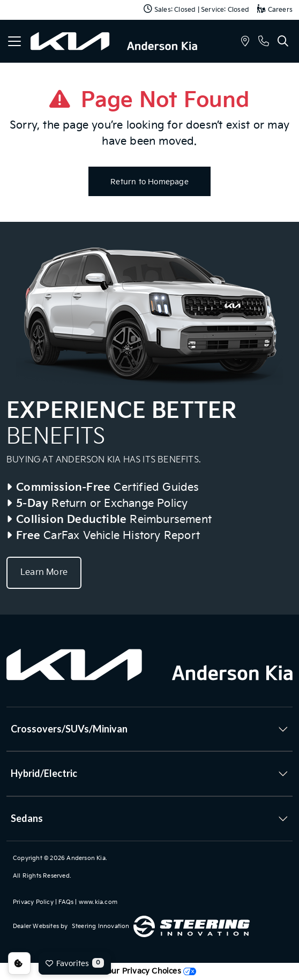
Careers (275, 10)
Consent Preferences (19, 963)
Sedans (27, 818)
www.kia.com (98, 902)
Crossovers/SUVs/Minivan (69, 729)
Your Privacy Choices (149, 971)
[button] (245, 43)
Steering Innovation (101, 926)
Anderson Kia (86, 858)
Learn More (44, 573)
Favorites (75, 963)
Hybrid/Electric (44, 773)
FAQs (66, 902)
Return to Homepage (149, 182)
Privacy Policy (33, 902)
